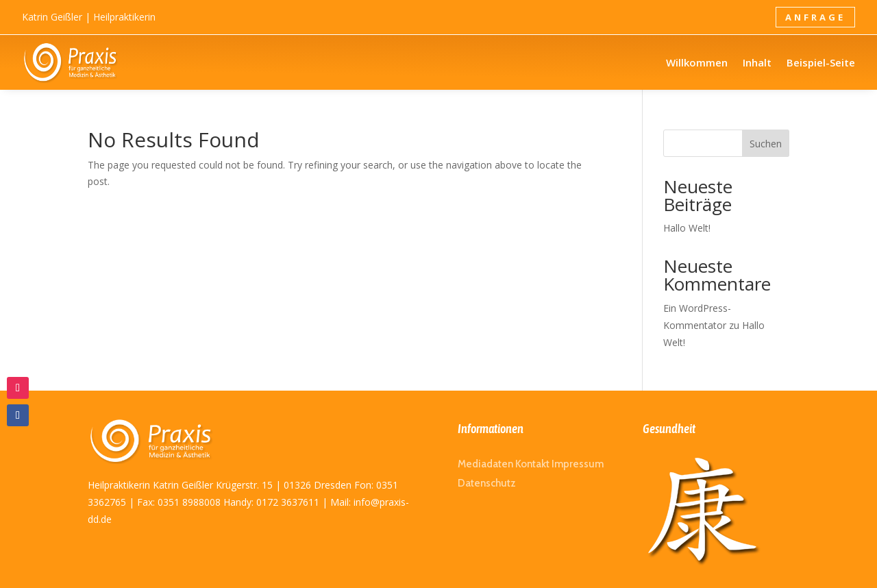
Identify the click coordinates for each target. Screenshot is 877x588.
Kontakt (532, 464)
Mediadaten (485, 464)
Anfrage (815, 17)
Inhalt (757, 62)
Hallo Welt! (687, 228)
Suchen (766, 144)
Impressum (578, 464)
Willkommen (697, 62)
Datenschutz (487, 483)
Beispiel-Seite (821, 62)
